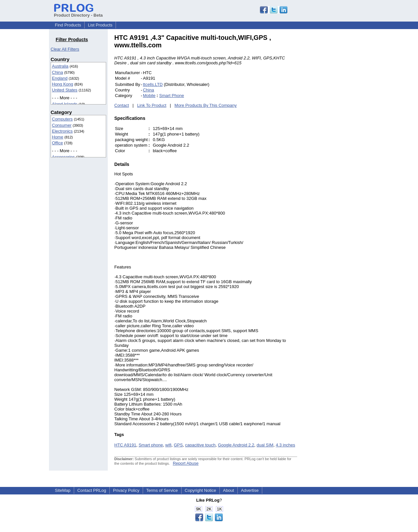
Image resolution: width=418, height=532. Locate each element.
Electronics (62, 131)
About (229, 490)
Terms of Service (162, 490)
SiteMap (63, 490)
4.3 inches (285, 445)
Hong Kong (63, 84)
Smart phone (151, 445)
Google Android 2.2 (236, 445)
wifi (168, 445)
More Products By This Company (206, 105)
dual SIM (265, 445)
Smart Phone (172, 96)
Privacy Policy (126, 490)
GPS (178, 445)
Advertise (250, 490)
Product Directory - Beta (78, 13)
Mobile (149, 96)
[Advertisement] (341, 132)
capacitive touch (200, 445)
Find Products (68, 25)
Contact (122, 105)
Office (57, 143)
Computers (62, 119)
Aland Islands (65, 104)
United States (65, 90)
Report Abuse (186, 463)
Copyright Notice (201, 490)
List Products (100, 25)
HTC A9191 (125, 445)
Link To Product (152, 105)
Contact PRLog (92, 490)
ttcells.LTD (153, 84)
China (57, 72)
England (60, 78)
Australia (60, 66)
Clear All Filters (65, 49)
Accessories (63, 157)
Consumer (62, 125)
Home (58, 137)
